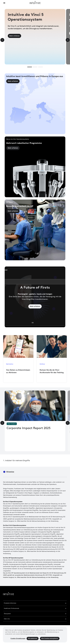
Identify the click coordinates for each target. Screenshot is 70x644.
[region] (35, 635)
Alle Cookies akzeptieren (50, 638)
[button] (30, 67)
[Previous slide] (2, 40)
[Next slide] (68, 40)
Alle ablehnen (33, 638)
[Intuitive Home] (35, 3)
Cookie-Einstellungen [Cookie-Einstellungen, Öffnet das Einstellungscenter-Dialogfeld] (18, 638)
